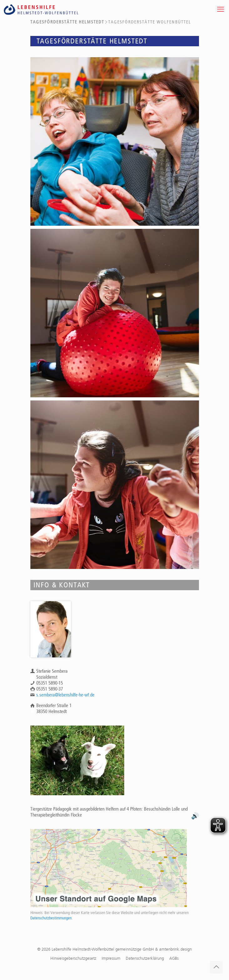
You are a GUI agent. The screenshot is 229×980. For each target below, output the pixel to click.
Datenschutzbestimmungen (51, 918)
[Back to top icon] (216, 967)
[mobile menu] (221, 9)
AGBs (174, 958)
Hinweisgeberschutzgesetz (73, 958)
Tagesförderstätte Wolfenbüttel (150, 22)
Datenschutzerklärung (145, 958)
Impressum (111, 958)
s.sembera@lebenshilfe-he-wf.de (65, 695)
